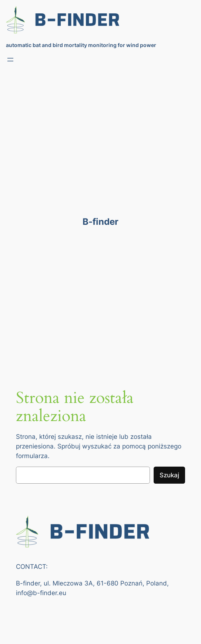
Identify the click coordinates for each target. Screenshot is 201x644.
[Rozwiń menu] (10, 60)
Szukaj (169, 475)
